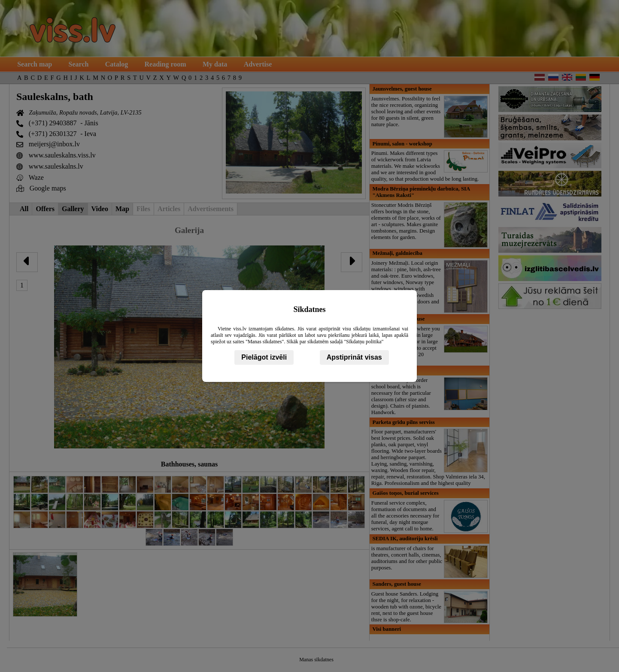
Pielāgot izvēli (264, 357)
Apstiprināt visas (354, 357)
